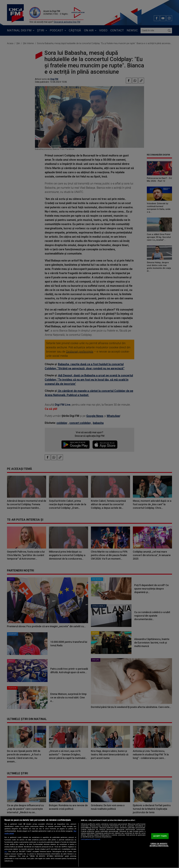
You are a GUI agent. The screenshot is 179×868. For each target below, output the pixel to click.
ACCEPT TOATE (160, 836)
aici (6, 851)
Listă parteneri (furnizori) (90, 839)
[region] (89, 842)
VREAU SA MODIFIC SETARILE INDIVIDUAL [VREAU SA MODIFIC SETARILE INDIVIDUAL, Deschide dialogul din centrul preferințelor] (159, 845)
